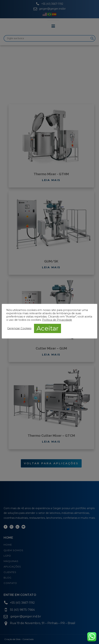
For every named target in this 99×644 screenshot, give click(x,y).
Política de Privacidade (57, 320)
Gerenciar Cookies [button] (19, 328)
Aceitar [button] (48, 328)
